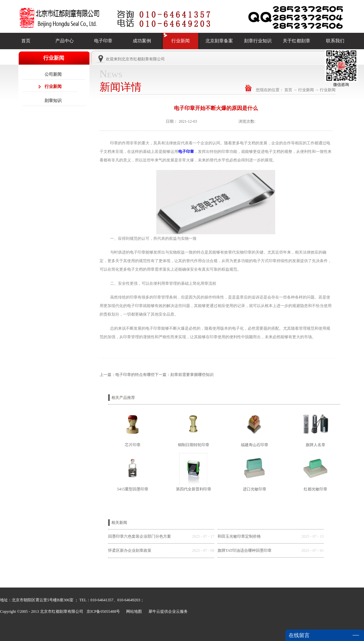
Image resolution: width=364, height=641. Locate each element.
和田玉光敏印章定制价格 (239, 536)
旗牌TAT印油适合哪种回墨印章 (245, 550)
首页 (26, 41)
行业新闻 (306, 90)
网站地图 (133, 611)
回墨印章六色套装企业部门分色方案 (140, 536)
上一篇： (127, 375)
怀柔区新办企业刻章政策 (130, 550)
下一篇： (184, 375)
